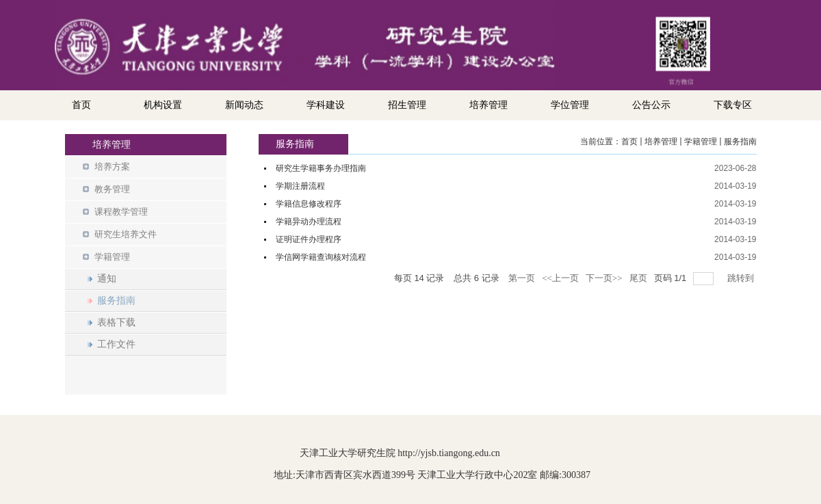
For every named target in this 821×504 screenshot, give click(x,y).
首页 (629, 142)
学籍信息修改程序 (309, 204)
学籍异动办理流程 (309, 222)
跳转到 (742, 278)
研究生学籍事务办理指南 (321, 168)
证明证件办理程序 (309, 239)
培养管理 (661, 142)
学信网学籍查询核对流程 (321, 257)
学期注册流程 (300, 186)
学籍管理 (701, 142)
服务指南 (740, 142)
